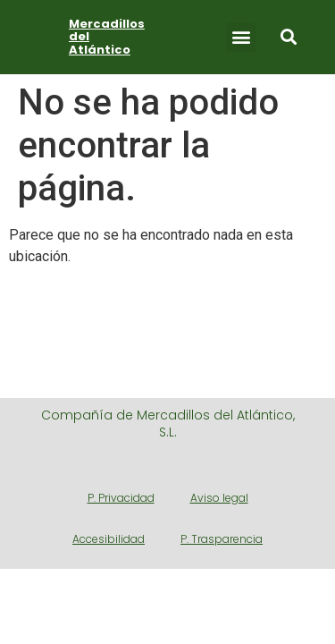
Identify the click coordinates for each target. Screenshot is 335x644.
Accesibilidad (109, 539)
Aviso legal (219, 498)
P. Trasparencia (222, 539)
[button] (241, 37)
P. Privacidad (121, 498)
